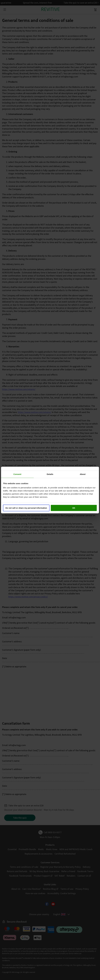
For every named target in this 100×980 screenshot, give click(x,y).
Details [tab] (50, 474)
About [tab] (83, 474)
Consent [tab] (17, 474)
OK (74, 508)
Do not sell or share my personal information (26, 508)
